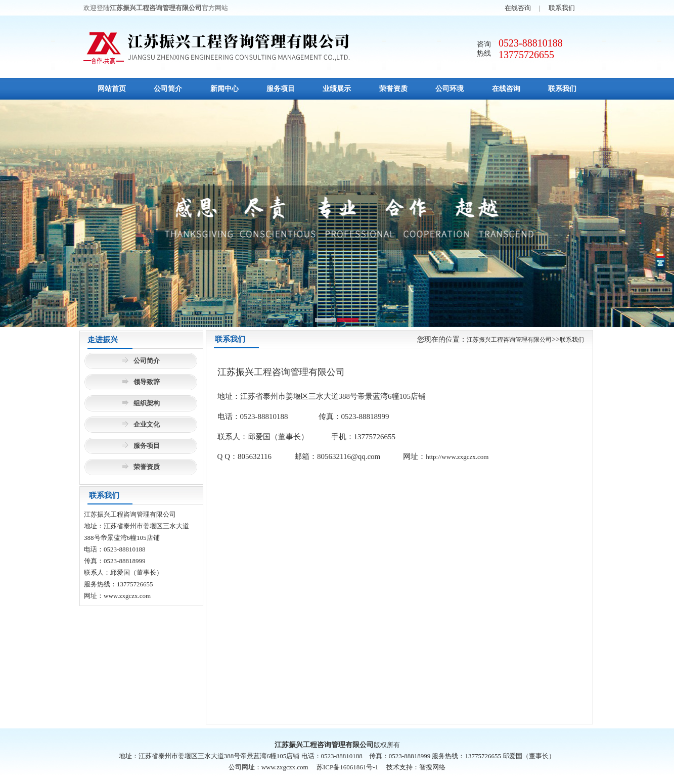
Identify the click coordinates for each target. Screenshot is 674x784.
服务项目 (281, 89)
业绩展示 (337, 89)
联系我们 (562, 8)
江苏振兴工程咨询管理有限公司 (509, 340)
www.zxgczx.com (127, 596)
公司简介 (168, 89)
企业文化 (147, 424)
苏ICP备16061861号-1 (347, 767)
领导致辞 (147, 382)
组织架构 (147, 403)
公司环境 (450, 89)
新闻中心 (224, 89)
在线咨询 (518, 8)
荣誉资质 (393, 89)
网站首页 (112, 89)
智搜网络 (432, 767)
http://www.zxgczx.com (457, 457)
